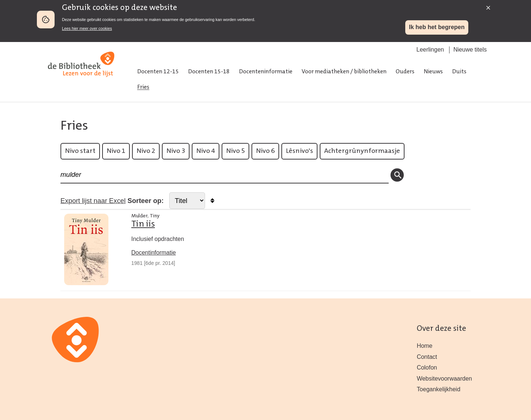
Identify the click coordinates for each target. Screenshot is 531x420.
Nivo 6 (265, 151)
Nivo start (80, 151)
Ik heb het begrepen (437, 27)
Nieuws (433, 72)
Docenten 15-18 (209, 72)
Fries (143, 87)
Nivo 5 (235, 151)
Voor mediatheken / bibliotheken (344, 72)
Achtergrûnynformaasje (362, 151)
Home (425, 346)
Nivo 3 (176, 151)
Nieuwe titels (470, 50)
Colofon (427, 367)
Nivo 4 (206, 151)
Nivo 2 (146, 151)
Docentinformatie (154, 253)
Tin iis (143, 224)
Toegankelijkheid (438, 389)
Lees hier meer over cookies (87, 28)
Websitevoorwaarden (444, 379)
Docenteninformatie (266, 72)
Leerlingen (430, 50)
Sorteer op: (146, 201)
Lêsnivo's (299, 151)
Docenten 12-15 (158, 72)
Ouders (405, 72)
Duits (459, 72)
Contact (427, 357)
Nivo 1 (116, 151)
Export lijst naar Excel (93, 201)
